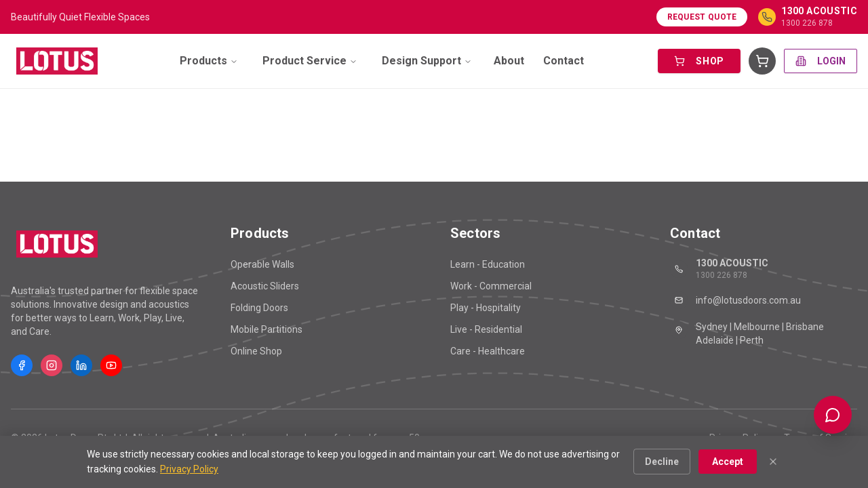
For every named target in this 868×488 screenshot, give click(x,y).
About (509, 61)
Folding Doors (259, 308)
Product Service (310, 61)
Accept (728, 462)
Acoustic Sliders (265, 286)
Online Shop (256, 351)
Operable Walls (262, 264)
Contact (564, 61)
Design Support (427, 61)
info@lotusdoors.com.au (735, 300)
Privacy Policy (189, 469)
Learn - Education (488, 264)
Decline (662, 462)
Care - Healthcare (488, 351)
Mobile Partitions (267, 329)
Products (209, 61)
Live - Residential (486, 329)
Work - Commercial (491, 286)
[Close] (773, 462)
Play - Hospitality (486, 308)
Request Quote (702, 17)
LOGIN (821, 61)
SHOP (699, 61)
